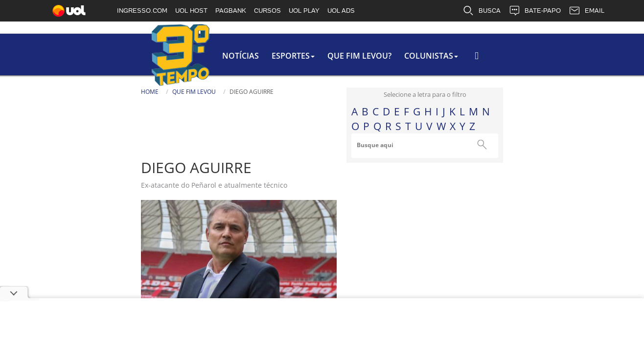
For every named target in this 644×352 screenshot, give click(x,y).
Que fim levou (86, 92)
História (348, 208)
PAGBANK (231, 11)
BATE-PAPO (535, 11)
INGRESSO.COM (142, 11)
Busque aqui (483, 145)
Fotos (341, 246)
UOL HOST (191, 11)
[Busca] (540, 66)
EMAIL (586, 11)
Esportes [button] (185, 56)
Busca (464, 61)
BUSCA (482, 11)
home (42, 92)
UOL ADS (341, 11)
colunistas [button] (327, 56)
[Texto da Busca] (493, 62)
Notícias (131, 56)
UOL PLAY (304, 11)
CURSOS (267, 11)
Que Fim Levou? (254, 56)
